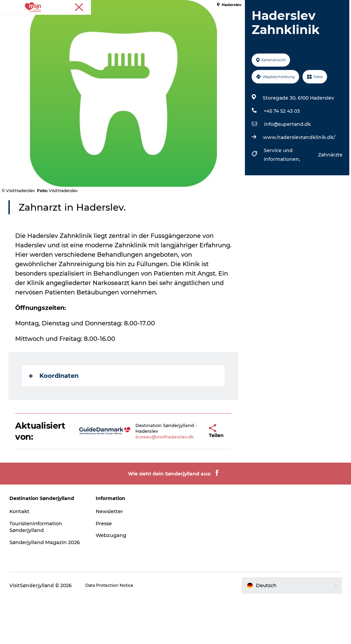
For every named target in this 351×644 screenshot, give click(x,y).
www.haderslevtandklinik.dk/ (297, 176)
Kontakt (28, 549)
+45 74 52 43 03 (280, 149)
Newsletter (115, 549)
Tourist (318, 6)
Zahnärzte (325, 193)
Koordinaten (59, 414)
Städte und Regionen (140, 22)
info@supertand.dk (285, 163)
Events (234, 22)
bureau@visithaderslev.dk (153, 475)
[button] (190, 469)
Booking (263, 22)
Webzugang (116, 574)
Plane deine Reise (175, 29)
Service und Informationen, (281, 193)
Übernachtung (196, 22)
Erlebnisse (90, 22)
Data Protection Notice (120, 631)
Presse (338, 6)
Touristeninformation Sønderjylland (46, 565)
